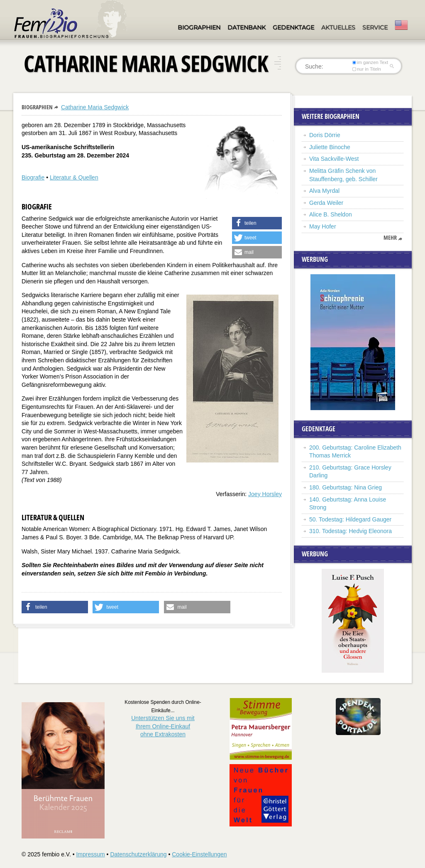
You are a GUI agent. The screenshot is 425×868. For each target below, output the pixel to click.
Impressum (90, 854)
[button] (257, 223)
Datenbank (247, 27)
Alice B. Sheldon (331, 214)
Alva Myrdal (324, 191)
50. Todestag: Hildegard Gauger (350, 519)
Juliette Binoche (330, 147)
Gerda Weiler (326, 203)
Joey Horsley (265, 494)
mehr (390, 238)
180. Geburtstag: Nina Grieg (346, 487)
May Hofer (323, 226)
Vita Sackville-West (334, 159)
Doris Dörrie (325, 135)
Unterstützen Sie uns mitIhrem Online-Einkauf (163, 726)
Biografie (33, 177)
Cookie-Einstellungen (199, 854)
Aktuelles (338, 27)
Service (375, 27)
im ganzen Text (370, 62)
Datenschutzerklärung (138, 854)
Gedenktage (293, 27)
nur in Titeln (367, 69)
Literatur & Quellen (74, 177)
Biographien (199, 27)
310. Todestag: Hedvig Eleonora (351, 531)
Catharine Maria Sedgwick (95, 107)
